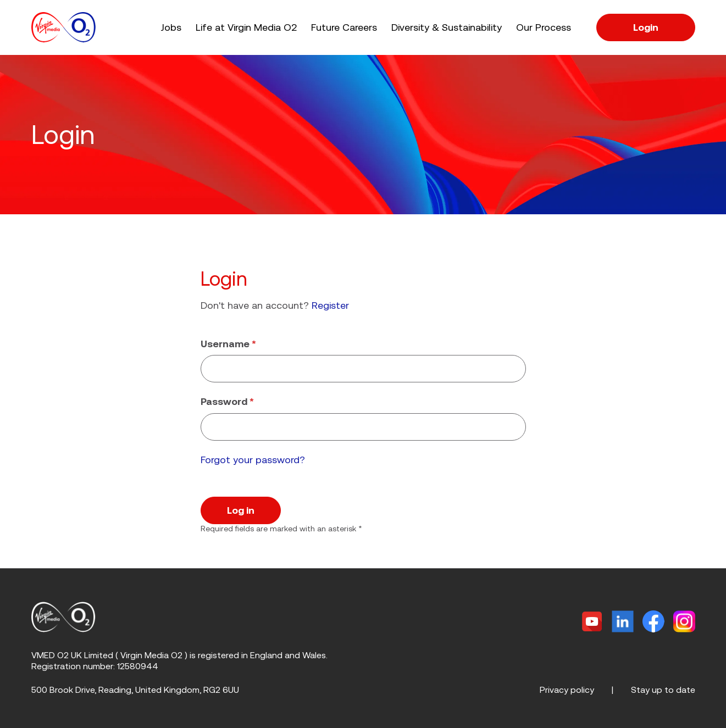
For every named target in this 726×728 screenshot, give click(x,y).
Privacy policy (567, 690)
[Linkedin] (623, 621)
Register (330, 305)
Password (227, 401)
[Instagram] (684, 621)
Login (646, 27)
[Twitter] (592, 621)
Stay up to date (663, 690)
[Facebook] (653, 621)
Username (228, 344)
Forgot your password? (253, 460)
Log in (241, 510)
